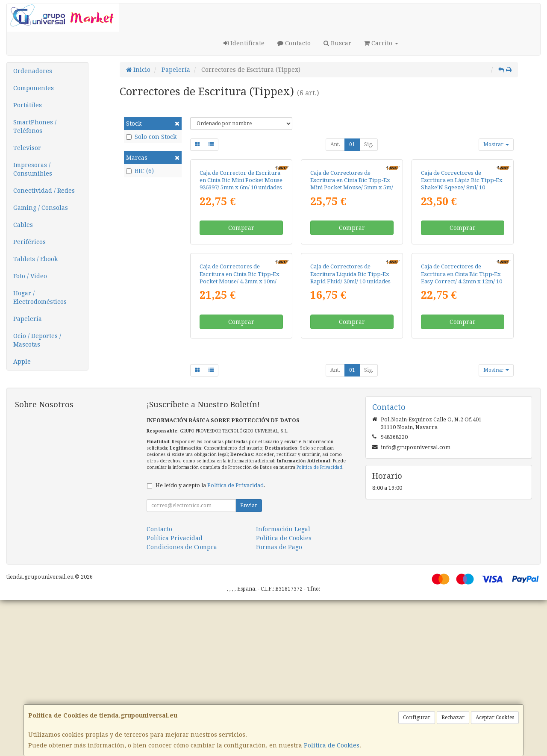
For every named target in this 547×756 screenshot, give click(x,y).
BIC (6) (140, 171)
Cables (23, 225)
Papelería (28, 319)
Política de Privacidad (319, 623)
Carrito (381, 43)
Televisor (27, 148)
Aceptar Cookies (495, 718)
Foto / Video (30, 276)
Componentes (34, 88)
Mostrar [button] (496, 144)
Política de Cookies (332, 745)
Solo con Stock (151, 137)
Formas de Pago (279, 703)
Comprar (241, 306)
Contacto (294, 43)
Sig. (369, 144)
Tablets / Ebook (35, 259)
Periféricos (29, 242)
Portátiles (28, 105)
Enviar (249, 662)
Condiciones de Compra (182, 703)
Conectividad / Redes (44, 191)
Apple (22, 362)
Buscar (337, 43)
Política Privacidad (175, 694)
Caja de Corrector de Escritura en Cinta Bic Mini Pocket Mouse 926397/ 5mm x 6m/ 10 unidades (241, 259)
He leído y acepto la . (210, 641)
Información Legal (283, 685)
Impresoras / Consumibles (33, 169)
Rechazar (453, 718)
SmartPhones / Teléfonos (35, 126)
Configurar (417, 718)
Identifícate (244, 43)
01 (352, 144)
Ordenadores (33, 71)
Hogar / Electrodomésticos (40, 297)
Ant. (335, 144)
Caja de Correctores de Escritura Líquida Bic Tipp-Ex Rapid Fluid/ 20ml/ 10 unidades (350, 430)
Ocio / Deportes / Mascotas (37, 340)
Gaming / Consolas (41, 208)
